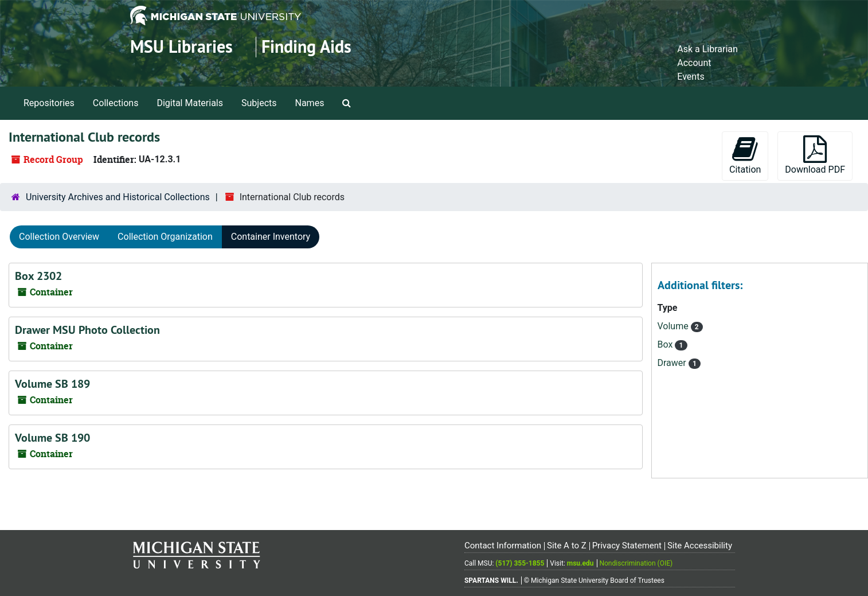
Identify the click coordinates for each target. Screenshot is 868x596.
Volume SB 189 (52, 384)
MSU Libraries (181, 47)
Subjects (259, 103)
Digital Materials (190, 103)
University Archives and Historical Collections (118, 197)
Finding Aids (306, 47)
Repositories (49, 103)
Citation (745, 155)
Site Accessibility (700, 546)
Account (694, 63)
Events (691, 77)
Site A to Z (567, 546)
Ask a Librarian (707, 49)
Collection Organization (165, 237)
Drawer (673, 363)
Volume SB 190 (52, 438)
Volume (674, 326)
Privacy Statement (627, 546)
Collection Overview (59, 237)
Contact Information (503, 546)
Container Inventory (271, 237)
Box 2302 (38, 276)
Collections (116, 103)
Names (310, 103)
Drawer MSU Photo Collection (87, 330)
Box (666, 344)
